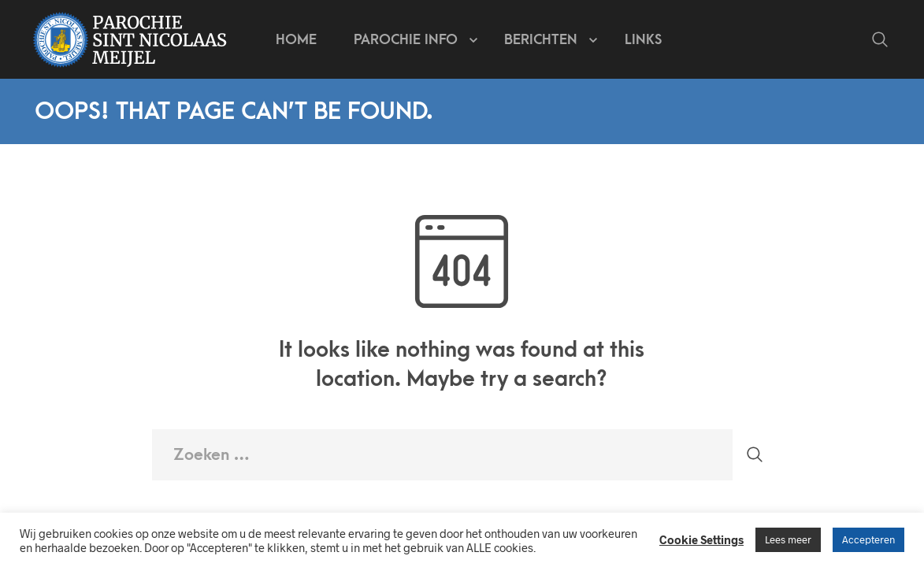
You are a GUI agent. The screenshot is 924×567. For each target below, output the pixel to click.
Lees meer (788, 539)
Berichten (541, 40)
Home (296, 40)
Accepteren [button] (868, 539)
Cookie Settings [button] (701, 539)
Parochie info (406, 40)
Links (643, 40)
